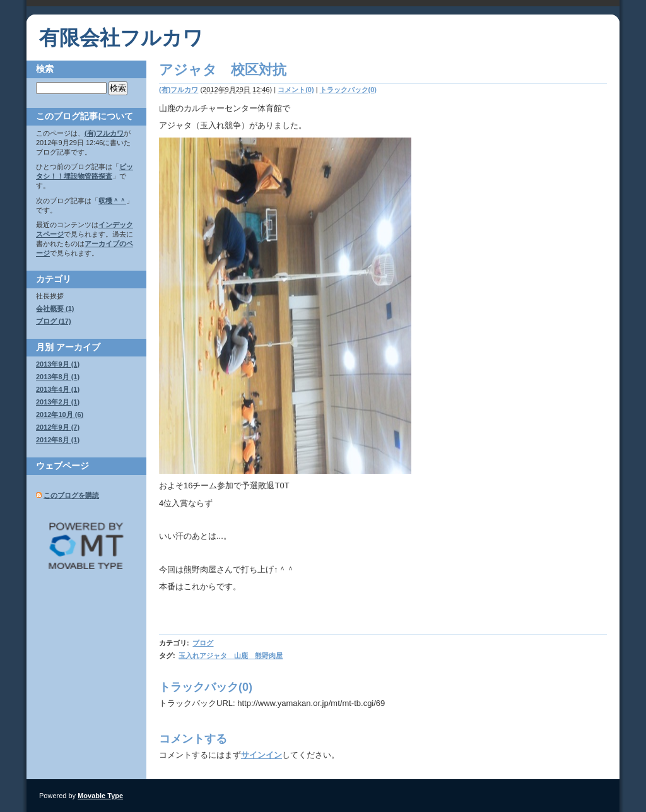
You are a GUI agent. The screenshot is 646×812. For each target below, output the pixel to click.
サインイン (261, 755)
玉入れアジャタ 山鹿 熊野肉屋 (231, 656)
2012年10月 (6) (60, 415)
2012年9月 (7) (58, 427)
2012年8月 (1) (58, 440)
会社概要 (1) (55, 309)
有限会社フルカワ (121, 38)
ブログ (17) (54, 321)
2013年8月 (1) (58, 377)
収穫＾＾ (112, 201)
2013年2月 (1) (58, 402)
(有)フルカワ (179, 90)
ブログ (203, 643)
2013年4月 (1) (58, 389)
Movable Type (100, 796)
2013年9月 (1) (58, 364)
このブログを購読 (71, 495)
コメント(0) (296, 90)
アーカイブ (78, 347)
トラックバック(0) (348, 90)
